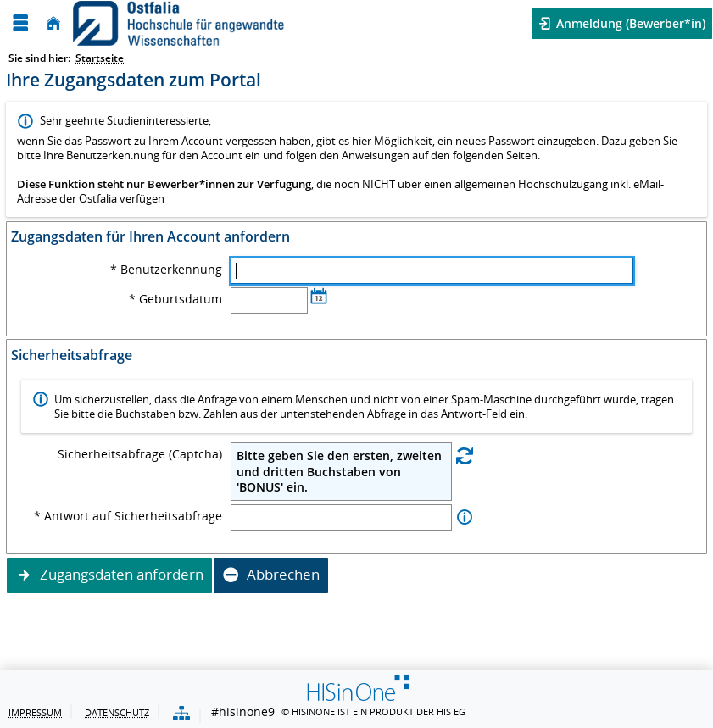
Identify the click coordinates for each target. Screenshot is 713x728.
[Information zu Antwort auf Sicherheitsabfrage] (465, 517)
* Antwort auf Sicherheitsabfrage (128, 516)
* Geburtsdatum (175, 299)
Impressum (35, 712)
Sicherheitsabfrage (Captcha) (140, 454)
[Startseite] (53, 23)
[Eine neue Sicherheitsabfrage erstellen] (465, 455)
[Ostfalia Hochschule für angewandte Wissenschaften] (178, 23)
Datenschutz (117, 712)
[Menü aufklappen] (20, 23)
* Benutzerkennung (166, 270)
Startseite (100, 58)
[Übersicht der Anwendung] (181, 714)
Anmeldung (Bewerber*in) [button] (629, 23)
